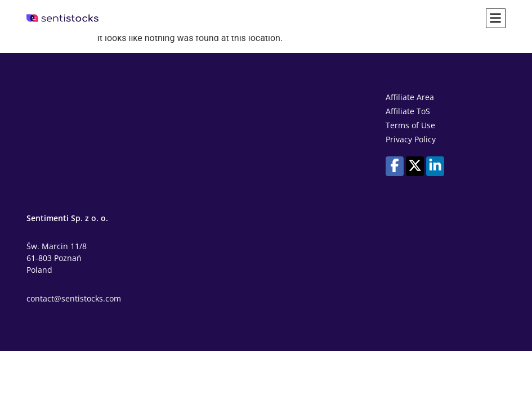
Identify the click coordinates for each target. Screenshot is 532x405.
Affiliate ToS (408, 111)
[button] (496, 18)
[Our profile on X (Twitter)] (415, 165)
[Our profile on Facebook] (395, 165)
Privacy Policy (411, 139)
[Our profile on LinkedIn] (435, 165)
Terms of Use (410, 125)
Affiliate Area (410, 97)
